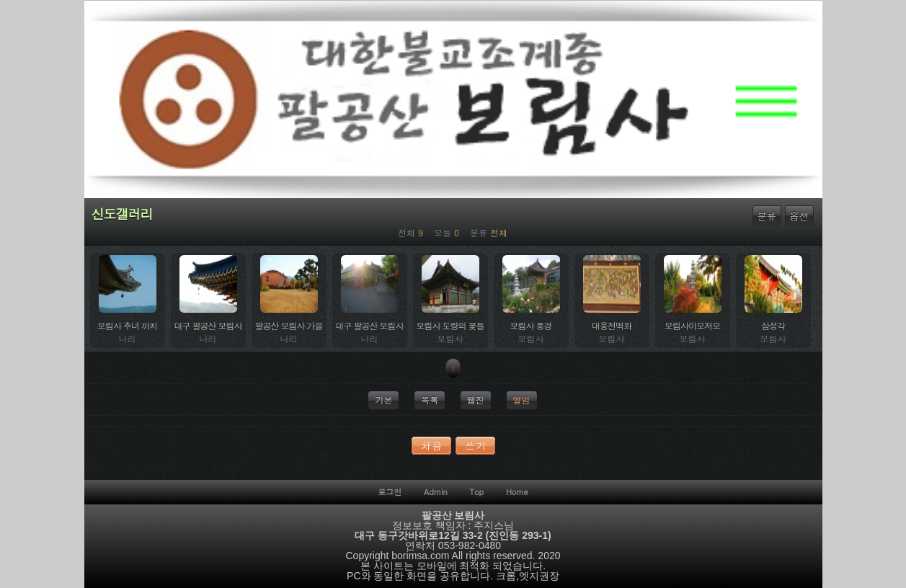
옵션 (799, 216)
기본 (383, 400)
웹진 (476, 400)
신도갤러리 (122, 214)
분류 (767, 216)
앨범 (522, 400)
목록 (430, 400)
